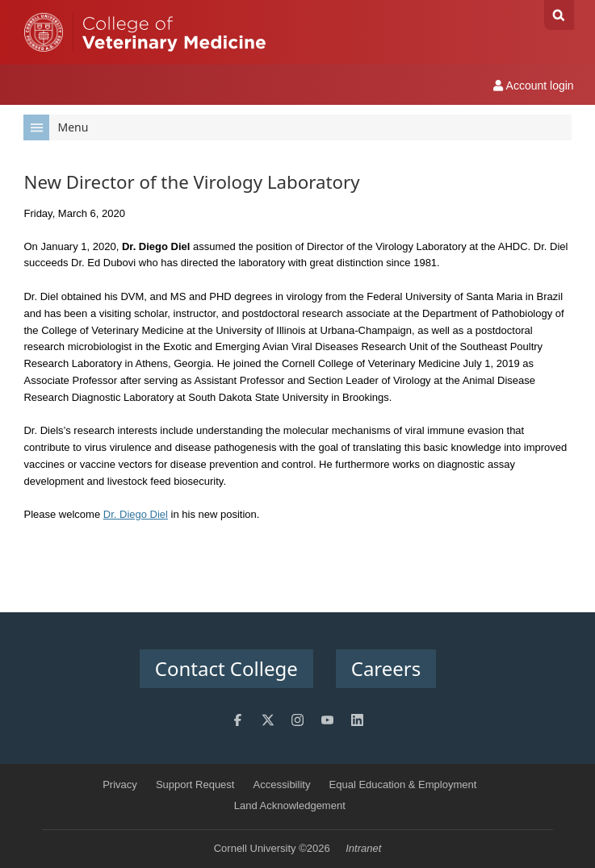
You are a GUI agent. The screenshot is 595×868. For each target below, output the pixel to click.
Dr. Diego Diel (136, 514)
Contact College (226, 668)
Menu (56, 127)
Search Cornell (559, 15)
